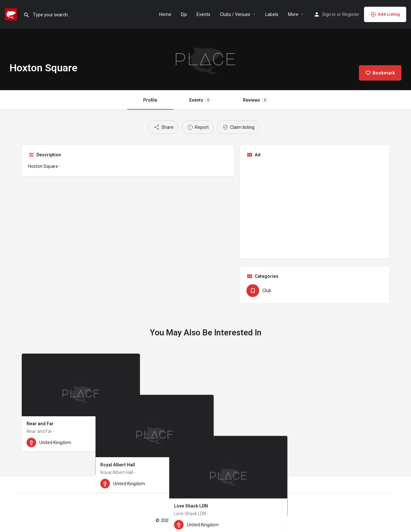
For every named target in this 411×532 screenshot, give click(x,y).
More (293, 14)
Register (351, 14)
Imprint (229, 520)
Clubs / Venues (235, 14)
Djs (184, 14)
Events (203, 14)
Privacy (248, 520)
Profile (150, 100)
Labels (272, 14)
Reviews (255, 100)
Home (165, 14)
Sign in (329, 14)
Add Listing (385, 14)
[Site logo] (12, 14)
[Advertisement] (315, 207)
